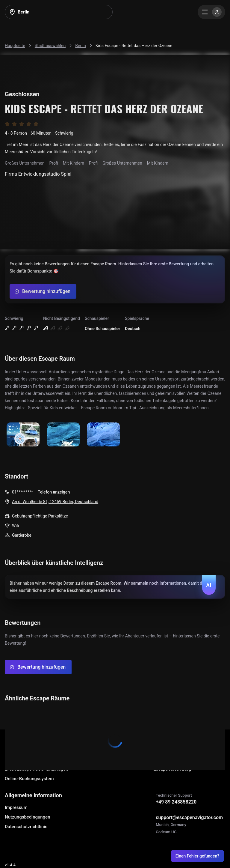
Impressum (16, 807)
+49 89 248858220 (176, 802)
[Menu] (211, 12)
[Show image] (23, 435)
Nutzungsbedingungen (28, 817)
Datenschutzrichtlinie (26, 827)
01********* (22, 492)
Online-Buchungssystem (29, 779)
